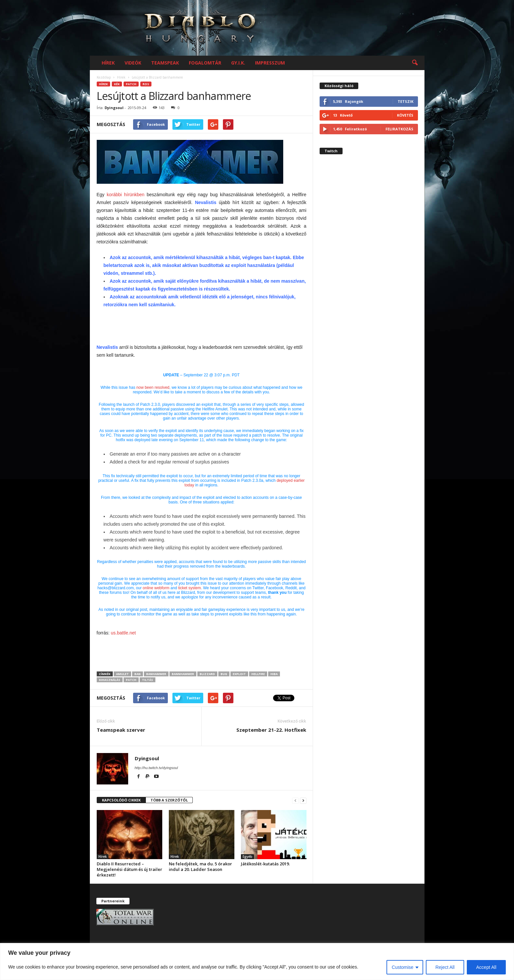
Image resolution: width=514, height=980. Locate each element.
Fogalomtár (205, 63)
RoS (146, 84)
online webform (156, 588)
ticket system (189, 588)
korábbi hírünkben (126, 195)
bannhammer (183, 674)
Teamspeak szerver (121, 730)
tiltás (148, 680)
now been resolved (153, 387)
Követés (405, 115)
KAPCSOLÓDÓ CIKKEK (121, 800)
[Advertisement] (202, 326)
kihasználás (110, 680)
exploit (239, 674)
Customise (403, 967)
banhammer (156, 674)
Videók (133, 63)
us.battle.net (123, 633)
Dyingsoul (114, 108)
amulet (122, 674)
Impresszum (270, 63)
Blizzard (207, 674)
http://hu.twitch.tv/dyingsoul (156, 768)
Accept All (486, 967)
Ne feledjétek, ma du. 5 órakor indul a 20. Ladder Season (200, 867)
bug (224, 674)
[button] (415, 63)
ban (138, 674)
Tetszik (405, 101)
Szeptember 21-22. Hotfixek (271, 730)
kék (117, 84)
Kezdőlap (104, 77)
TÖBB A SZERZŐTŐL (169, 800)
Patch (131, 84)
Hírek (108, 63)
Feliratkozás (399, 129)
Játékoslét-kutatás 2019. (265, 864)
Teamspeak (165, 63)
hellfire (258, 674)
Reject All (445, 967)
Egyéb (247, 857)
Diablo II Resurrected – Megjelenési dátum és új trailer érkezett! (129, 869)
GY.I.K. (238, 63)
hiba (274, 674)
